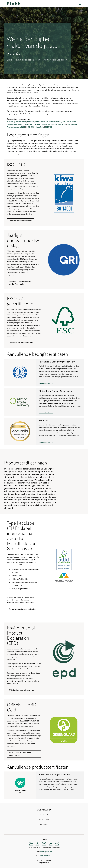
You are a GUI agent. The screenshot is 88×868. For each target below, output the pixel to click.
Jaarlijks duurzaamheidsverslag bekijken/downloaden (20, 283)
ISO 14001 (30, 127)
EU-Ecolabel (28, 124)
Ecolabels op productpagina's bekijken (23, 609)
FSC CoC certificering (42, 124)
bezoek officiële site (46, 383)
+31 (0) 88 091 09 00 (45, 856)
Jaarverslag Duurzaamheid (17, 122)
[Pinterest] (44, 843)
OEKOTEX (49, 127)
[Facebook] (37, 843)
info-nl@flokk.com (46, 852)
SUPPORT (62, 825)
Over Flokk (62, 820)
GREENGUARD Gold (58, 124)
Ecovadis (30, 122)
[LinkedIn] (51, 843)
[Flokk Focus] (57, 843)
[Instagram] (31, 843)
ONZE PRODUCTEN (60, 810)
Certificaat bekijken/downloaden (21, 221)
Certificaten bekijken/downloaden (21, 342)
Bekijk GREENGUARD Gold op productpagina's (20, 754)
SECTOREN (62, 815)
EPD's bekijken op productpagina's (21, 690)
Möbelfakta (40, 127)
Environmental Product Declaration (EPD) (50, 122)
